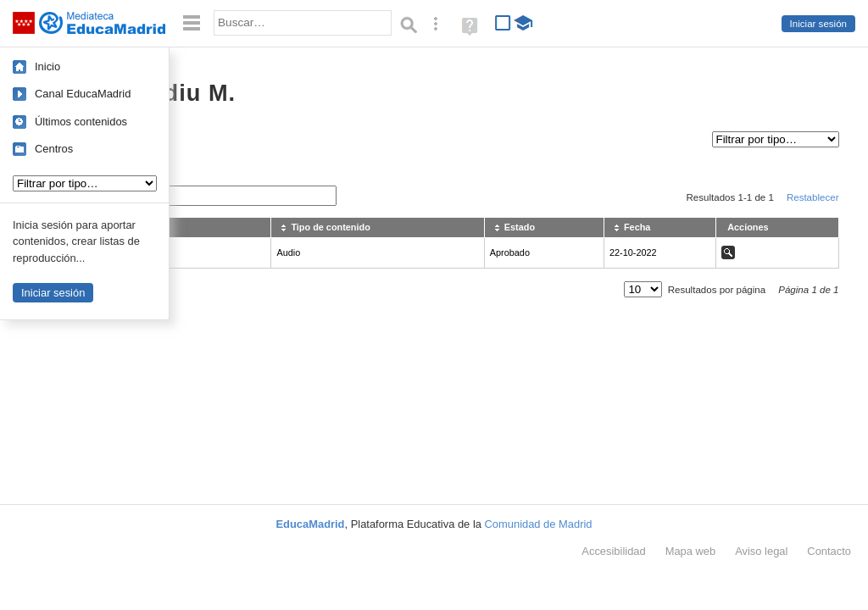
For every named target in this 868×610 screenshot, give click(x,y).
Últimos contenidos (81, 122)
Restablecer (813, 197)
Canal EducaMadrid (83, 94)
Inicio (47, 67)
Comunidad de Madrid (539, 524)
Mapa (691, 551)
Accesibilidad (613, 551)
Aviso (761, 551)
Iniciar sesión (818, 24)
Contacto (829, 551)
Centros (54, 149)
